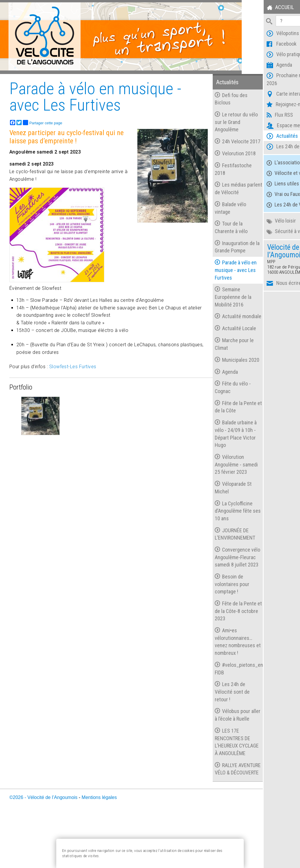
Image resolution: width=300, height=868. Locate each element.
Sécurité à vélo (265, 231)
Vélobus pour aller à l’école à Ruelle (215, 749)
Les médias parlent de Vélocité (217, 196)
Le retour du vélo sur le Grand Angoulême (219, 122)
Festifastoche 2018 (216, 176)
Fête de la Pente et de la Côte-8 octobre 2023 (218, 641)
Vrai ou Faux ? (263, 194)
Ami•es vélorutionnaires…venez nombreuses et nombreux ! (217, 671)
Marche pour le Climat (217, 359)
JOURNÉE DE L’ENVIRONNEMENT (217, 556)
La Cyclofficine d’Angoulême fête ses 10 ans (216, 533)
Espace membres (268, 126)
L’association (262, 163)
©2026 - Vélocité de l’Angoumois (43, 850)
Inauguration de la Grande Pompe (217, 254)
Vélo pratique (264, 55)
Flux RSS (258, 116)
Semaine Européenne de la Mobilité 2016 (215, 304)
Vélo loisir (259, 221)
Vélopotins (261, 34)
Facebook (260, 45)
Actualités (260, 137)
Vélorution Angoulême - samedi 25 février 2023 (219, 487)
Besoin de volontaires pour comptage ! (214, 614)
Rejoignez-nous (266, 105)
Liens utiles (261, 184)
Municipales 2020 (214, 379)
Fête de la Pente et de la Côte (218, 429)
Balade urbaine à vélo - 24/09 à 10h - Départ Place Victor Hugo (218, 456)
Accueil (258, 8)
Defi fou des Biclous (214, 99)
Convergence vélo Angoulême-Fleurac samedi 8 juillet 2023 (215, 583)
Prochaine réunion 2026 (269, 79)
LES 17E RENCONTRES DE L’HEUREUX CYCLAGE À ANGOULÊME (215, 783)
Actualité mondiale (210, 328)
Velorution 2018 (218, 161)
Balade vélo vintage (213, 215)
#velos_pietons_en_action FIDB (219, 699)
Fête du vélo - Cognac (215, 410)
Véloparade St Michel (216, 510)
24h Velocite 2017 (214, 145)
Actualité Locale (218, 343)
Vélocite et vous (266, 173)
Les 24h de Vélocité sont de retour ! (215, 721)
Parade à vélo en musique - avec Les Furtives (218, 278)
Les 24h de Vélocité (270, 147)
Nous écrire (262, 284)
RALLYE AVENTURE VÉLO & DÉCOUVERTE (216, 817)
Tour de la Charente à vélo (214, 235)
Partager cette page (42, 122)
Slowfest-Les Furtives (73, 367)
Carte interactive (267, 95)
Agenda (257, 66)
